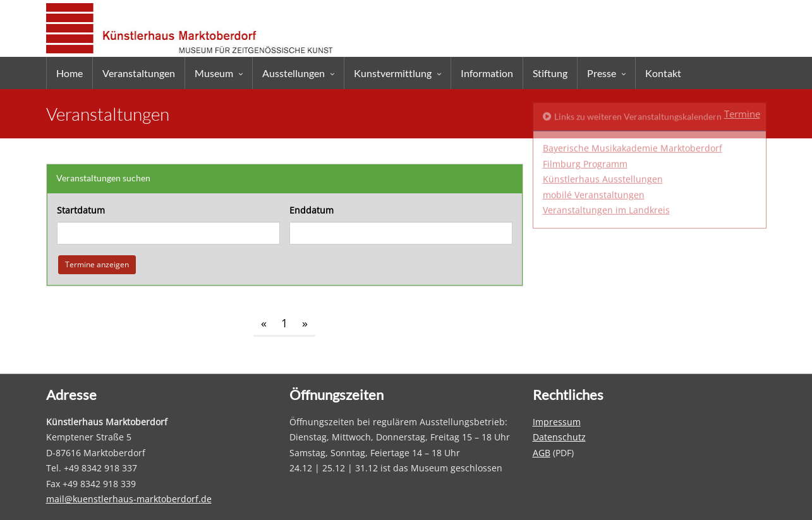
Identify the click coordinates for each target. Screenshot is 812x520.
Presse (602, 73)
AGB (542, 453)
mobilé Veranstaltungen (594, 149)
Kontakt (663, 73)
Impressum (557, 422)
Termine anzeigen (97, 264)
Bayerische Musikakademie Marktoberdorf (633, 102)
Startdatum (81, 210)
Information (487, 73)
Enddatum (312, 210)
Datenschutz (559, 437)
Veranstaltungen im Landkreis (606, 164)
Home (70, 73)
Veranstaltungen (139, 73)
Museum (214, 73)
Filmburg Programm (585, 118)
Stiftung (550, 73)
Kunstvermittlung (393, 73)
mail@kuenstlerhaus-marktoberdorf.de (129, 499)
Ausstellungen (294, 73)
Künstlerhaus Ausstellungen (603, 133)
